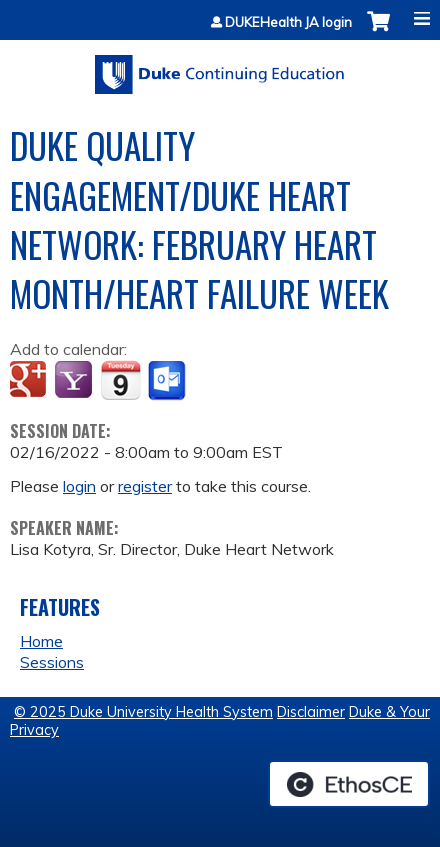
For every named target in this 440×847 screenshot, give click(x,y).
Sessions (52, 662)
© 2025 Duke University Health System (143, 712)
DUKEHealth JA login (288, 22)
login (79, 486)
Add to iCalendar (120, 380)
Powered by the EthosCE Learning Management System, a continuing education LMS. (349, 784)
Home (41, 641)
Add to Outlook (168, 381)
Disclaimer (311, 712)
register (145, 486)
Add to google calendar (30, 381)
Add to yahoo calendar (75, 381)
